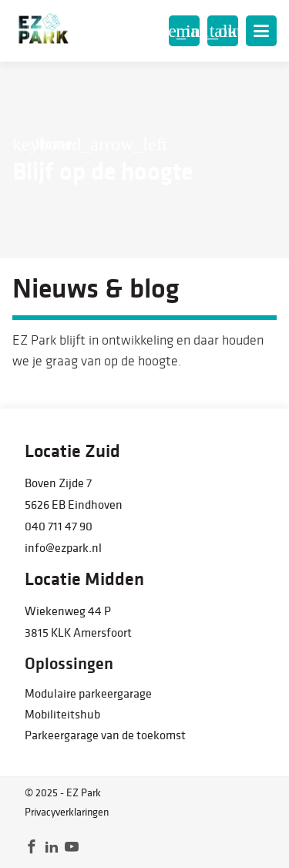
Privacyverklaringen (67, 812)
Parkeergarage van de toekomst (105, 735)
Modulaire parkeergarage (88, 693)
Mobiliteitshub (62, 714)
